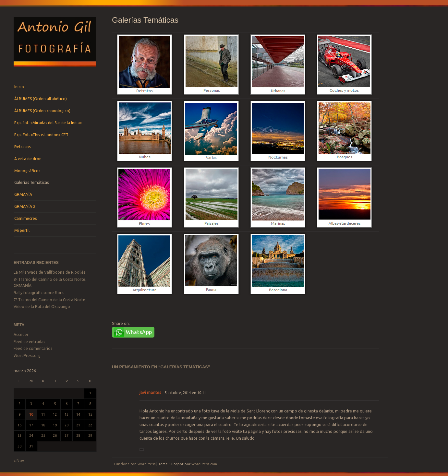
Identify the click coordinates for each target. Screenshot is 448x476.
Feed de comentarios (33, 348)
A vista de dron (28, 159)
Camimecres (25, 218)
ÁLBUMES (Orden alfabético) (41, 99)
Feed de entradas (29, 342)
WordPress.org (27, 356)
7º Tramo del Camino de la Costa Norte (49, 300)
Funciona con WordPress (135, 464)
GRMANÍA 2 (25, 206)
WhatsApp (139, 332)
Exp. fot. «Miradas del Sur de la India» (48, 123)
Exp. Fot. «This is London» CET (41, 135)
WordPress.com (204, 464)
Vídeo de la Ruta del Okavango (42, 307)
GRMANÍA (23, 194)
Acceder (21, 334)
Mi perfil (22, 230)
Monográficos (27, 171)
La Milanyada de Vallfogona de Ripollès (49, 272)
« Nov (19, 461)
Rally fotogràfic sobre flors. (39, 293)
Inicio (19, 87)
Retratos (22, 147)
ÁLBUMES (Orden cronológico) (42, 111)
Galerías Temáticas (31, 182)
